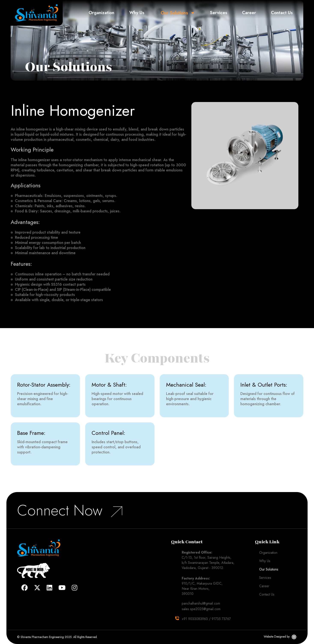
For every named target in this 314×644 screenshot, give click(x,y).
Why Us (138, 13)
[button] (194, 13)
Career (249, 13)
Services (220, 13)
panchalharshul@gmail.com (201, 603)
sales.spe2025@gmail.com (201, 609)
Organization (103, 13)
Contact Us (282, 13)
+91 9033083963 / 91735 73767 (206, 619)
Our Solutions (176, 13)
